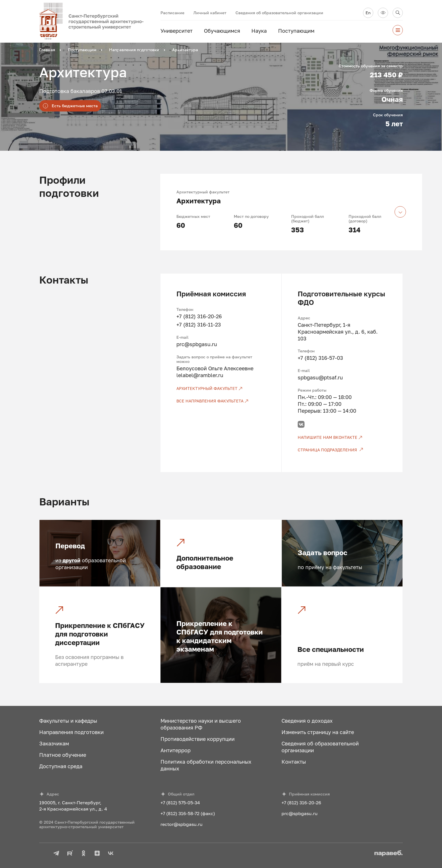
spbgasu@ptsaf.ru (320, 377)
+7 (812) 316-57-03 (320, 358)
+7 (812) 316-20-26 (199, 316)
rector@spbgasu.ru (182, 824)
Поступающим (296, 31)
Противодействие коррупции (198, 739)
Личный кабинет (210, 13)
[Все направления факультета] (221, 401)
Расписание (172, 13)
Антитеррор (176, 750)
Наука (259, 31)
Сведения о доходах (307, 721)
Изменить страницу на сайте (318, 732)
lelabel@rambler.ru (200, 375)
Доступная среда (61, 766)
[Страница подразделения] (342, 450)
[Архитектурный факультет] (221, 388)
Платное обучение (63, 755)
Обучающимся (222, 31)
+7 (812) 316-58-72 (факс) (188, 813)
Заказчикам (54, 743)
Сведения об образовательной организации (279, 13)
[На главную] (100, 21)
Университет (177, 31)
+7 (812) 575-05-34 (180, 803)
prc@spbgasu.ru (197, 344)
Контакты (294, 762)
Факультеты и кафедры (68, 721)
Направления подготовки (71, 732)
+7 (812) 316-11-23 (199, 325)
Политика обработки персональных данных (206, 765)
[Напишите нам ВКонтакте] (342, 437)
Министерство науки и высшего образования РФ (201, 724)
